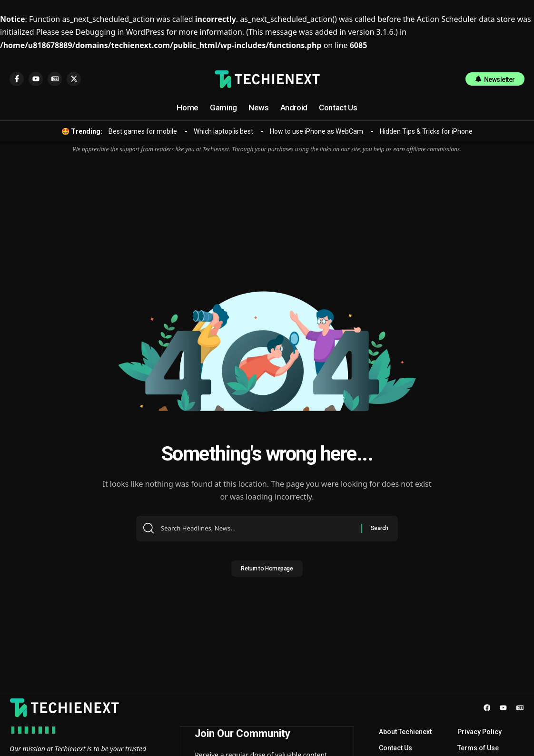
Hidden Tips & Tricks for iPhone (426, 131)
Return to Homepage (267, 571)
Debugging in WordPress (120, 32)
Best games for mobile (143, 131)
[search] (449, 79)
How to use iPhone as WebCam (316, 131)
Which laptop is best (223, 131)
